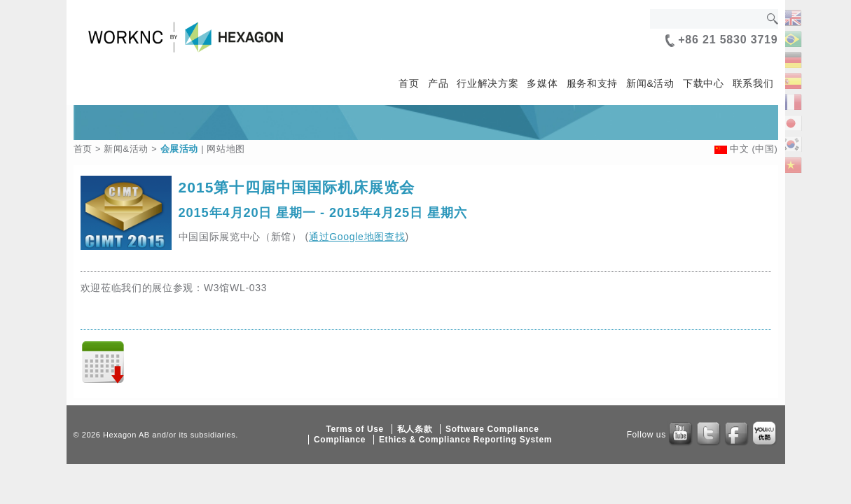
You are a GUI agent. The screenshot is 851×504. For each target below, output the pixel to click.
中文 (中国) (754, 149)
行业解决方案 (487, 83)
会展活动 (180, 149)
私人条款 (415, 429)
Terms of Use (354, 429)
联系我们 (753, 83)
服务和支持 (593, 83)
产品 (438, 83)
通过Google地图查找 (357, 237)
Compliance (340, 440)
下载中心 (704, 83)
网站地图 (226, 149)
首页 (409, 83)
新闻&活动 (650, 83)
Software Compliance (492, 429)
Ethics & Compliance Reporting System (465, 440)
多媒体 (542, 83)
